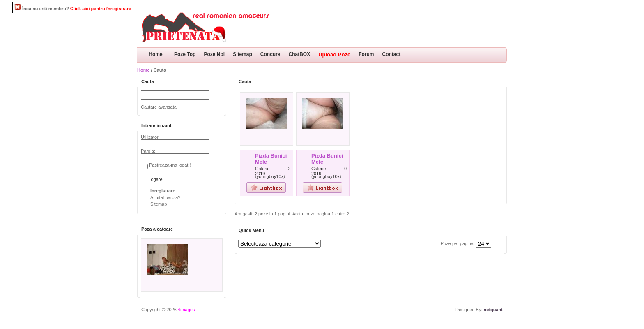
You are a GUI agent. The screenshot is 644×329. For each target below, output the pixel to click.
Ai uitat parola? (165, 197)
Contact (392, 54)
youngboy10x (270, 176)
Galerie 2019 (262, 171)
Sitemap (243, 54)
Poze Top (185, 54)
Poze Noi (214, 54)
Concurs (270, 54)
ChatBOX (300, 54)
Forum (366, 54)
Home (155, 54)
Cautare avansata (159, 107)
